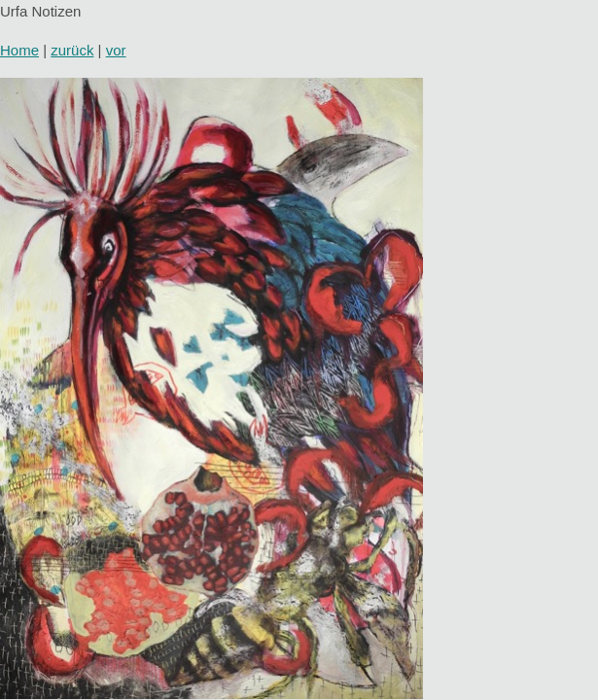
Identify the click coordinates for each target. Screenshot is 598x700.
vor (116, 50)
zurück (72, 50)
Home (19, 50)
